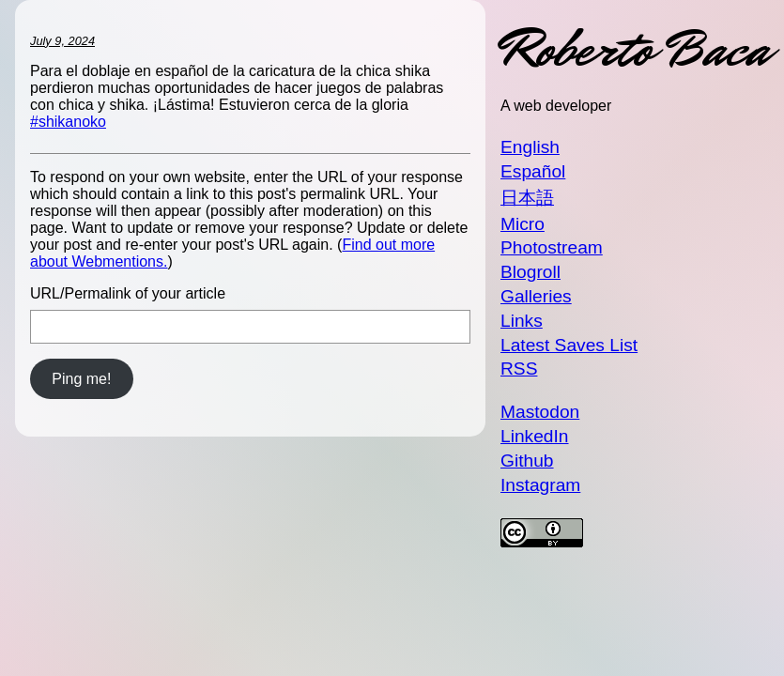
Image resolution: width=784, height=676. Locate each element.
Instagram (540, 485)
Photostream (552, 247)
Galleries (536, 296)
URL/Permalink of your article (128, 293)
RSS (519, 369)
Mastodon (540, 412)
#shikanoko (68, 122)
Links (522, 321)
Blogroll (530, 272)
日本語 (527, 198)
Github (527, 461)
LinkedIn (535, 436)
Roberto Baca (635, 49)
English (530, 147)
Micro (523, 224)
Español (533, 171)
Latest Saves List (569, 345)
